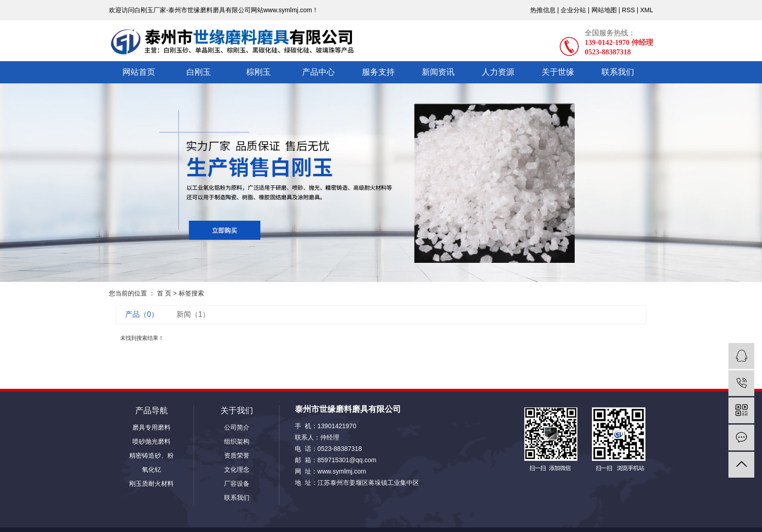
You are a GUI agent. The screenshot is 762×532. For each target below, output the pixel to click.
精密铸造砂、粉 (151, 455)
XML (647, 10)
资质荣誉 (237, 455)
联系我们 (618, 72)
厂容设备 (237, 484)
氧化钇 (151, 469)
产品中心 (318, 72)
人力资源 (498, 72)
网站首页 (139, 72)
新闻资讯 (438, 72)
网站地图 (604, 10)
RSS (628, 10)
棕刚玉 (259, 72)
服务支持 (378, 72)
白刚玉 (199, 72)
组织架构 (237, 441)
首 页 (164, 293)
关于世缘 (558, 72)
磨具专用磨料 (151, 427)
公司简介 (237, 427)
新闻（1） (193, 314)
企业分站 (573, 10)
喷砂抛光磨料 (151, 441)
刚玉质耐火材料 (151, 484)
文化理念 (237, 469)
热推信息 (543, 10)
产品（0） (142, 314)
